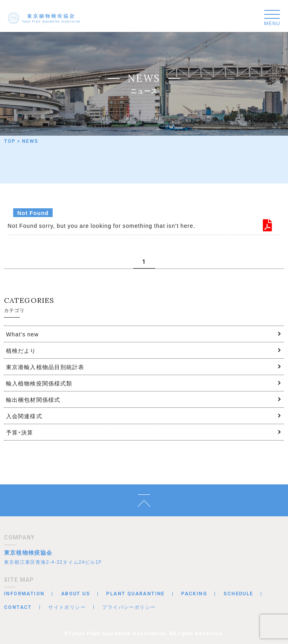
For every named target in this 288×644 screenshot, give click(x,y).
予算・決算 (20, 432)
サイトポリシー (67, 607)
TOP (10, 141)
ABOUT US (75, 594)
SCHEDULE (238, 594)
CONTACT (18, 607)
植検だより (21, 350)
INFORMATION (24, 594)
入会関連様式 (24, 416)
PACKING (194, 594)
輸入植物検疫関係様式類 (39, 383)
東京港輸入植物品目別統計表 (45, 367)
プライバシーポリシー (129, 607)
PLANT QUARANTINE (135, 594)
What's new (22, 334)
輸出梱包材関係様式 (33, 399)
